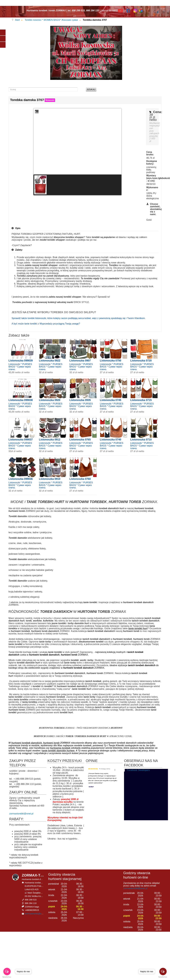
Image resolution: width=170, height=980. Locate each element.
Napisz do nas (108, 10)
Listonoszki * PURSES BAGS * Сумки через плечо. (20, 367)
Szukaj (91, 89)
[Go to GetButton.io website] (7, 977)
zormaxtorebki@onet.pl (21, 814)
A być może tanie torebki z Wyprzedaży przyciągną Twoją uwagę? (46, 324)
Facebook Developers (138, 770)
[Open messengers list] (7, 971)
